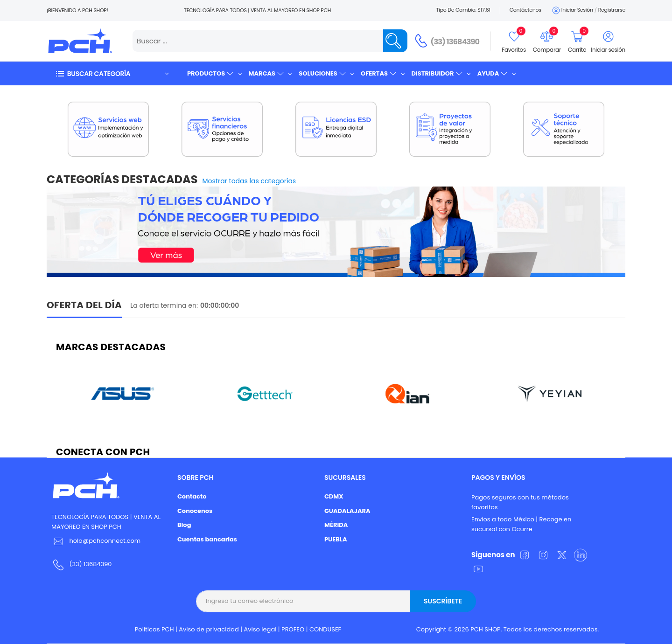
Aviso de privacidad (209, 629)
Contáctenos (525, 10)
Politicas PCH (154, 629)
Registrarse (612, 10)
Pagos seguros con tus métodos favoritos (520, 502)
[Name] (395, 41)
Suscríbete (443, 601)
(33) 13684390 (455, 42)
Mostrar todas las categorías (249, 181)
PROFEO (293, 629)
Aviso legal (260, 629)
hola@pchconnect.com (105, 541)
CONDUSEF (325, 629)
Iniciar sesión (572, 10)
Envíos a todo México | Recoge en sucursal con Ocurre (521, 524)
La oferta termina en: (164, 305)
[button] (112, 73)
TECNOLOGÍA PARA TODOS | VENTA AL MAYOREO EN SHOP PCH (106, 522)
